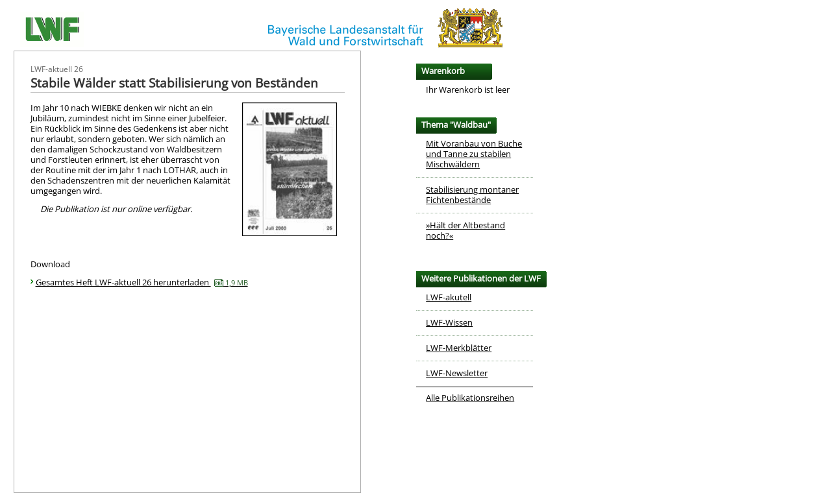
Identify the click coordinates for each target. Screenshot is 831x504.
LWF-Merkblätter (459, 348)
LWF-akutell (449, 297)
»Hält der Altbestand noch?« (465, 230)
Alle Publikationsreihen (470, 398)
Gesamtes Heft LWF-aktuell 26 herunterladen (142, 282)
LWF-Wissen (449, 322)
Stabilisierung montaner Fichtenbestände (472, 195)
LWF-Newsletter (457, 373)
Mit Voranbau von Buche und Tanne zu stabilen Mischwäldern (474, 154)
